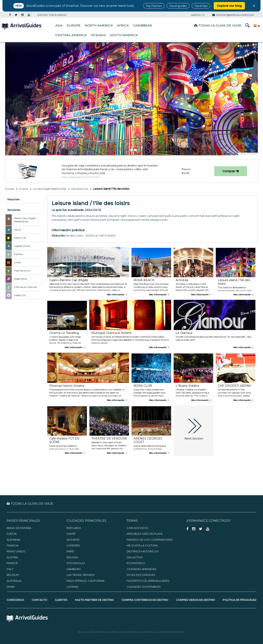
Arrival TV (198, 15)
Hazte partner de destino (94, 600)
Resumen (14, 199)
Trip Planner (154, 6)
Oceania (98, 35)
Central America (71, 35)
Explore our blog (229, 6)
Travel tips (201, 6)
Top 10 (17, 230)
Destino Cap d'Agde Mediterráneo (25, 220)
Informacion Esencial (25, 287)
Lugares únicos (22, 246)
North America (99, 25)
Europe (74, 25)
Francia (24, 189)
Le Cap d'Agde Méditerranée (50, 189)
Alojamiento (21, 279)
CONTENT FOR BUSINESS (52, 15)
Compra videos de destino (196, 600)
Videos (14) (20, 295)
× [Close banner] (254, 6)
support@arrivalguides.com (233, 15)
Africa (123, 25)
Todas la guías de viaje (218, 25)
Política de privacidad (240, 600)
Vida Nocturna (80, 189)
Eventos (18, 254)
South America (124, 35)
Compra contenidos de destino (145, 600)
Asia (59, 25)
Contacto (39, 600)
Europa (10, 189)
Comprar (231, 171)
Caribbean (142, 25)
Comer (17, 262)
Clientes (61, 600)
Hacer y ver (20, 238)
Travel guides (178, 6)
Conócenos (15, 600)
